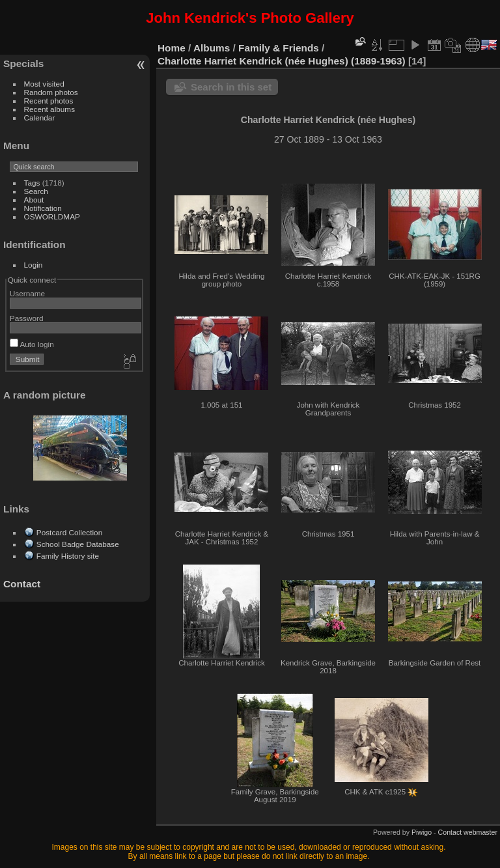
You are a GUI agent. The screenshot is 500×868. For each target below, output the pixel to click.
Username (27, 293)
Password (27, 318)
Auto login (32, 344)
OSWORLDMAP (52, 217)
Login (34, 265)
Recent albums (49, 109)
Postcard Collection (69, 532)
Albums (212, 48)
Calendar (40, 118)
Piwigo (422, 832)
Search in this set (231, 87)
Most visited (44, 84)
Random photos (51, 92)
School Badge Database (78, 544)
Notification (43, 208)
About (34, 200)
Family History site (68, 556)
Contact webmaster (468, 832)
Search (36, 191)
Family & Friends (279, 48)
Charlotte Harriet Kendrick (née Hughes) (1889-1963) (282, 61)
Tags (32, 183)
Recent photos (49, 101)
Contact (22, 584)
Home (172, 48)
